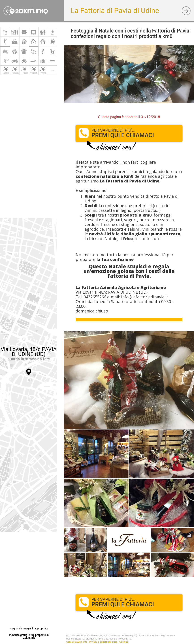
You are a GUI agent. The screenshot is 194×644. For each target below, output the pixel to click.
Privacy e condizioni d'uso (103, 642)
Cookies (124, 642)
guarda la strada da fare (29, 359)
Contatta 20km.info (77, 642)
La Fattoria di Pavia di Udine (115, 11)
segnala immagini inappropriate (29, 629)
